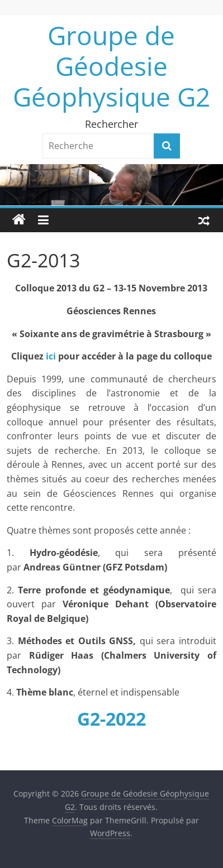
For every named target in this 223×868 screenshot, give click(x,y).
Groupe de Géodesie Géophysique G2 (111, 66)
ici (51, 356)
